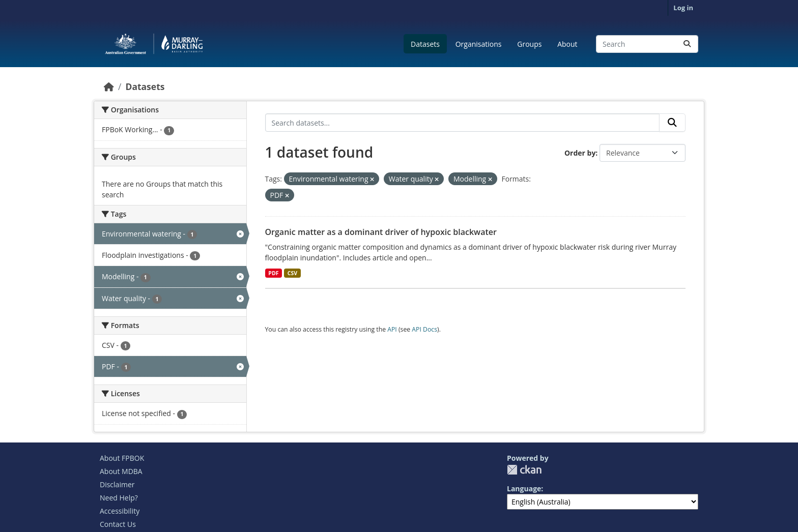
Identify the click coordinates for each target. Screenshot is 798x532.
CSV (292, 273)
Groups (529, 44)
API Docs (424, 329)
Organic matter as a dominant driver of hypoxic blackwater (381, 232)
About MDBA (121, 471)
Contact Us (118, 524)
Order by (580, 153)
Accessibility (120, 511)
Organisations (479, 44)
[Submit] (687, 44)
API (392, 329)
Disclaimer (117, 484)
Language (524, 489)
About (567, 44)
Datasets (425, 44)
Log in (683, 8)
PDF (273, 273)
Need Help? (119, 498)
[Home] (109, 86)
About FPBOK (122, 458)
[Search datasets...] (647, 44)
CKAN (524, 470)
